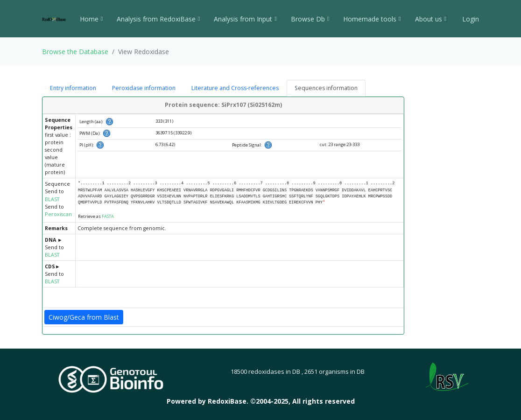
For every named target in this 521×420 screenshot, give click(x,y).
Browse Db (310, 19)
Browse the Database (75, 52)
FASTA (108, 216)
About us (431, 19)
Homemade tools (372, 19)
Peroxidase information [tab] (144, 88)
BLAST (52, 199)
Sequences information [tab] (326, 88)
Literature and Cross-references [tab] (235, 88)
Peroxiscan (58, 214)
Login (470, 19)
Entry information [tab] (73, 88)
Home (91, 19)
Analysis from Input (245, 19)
